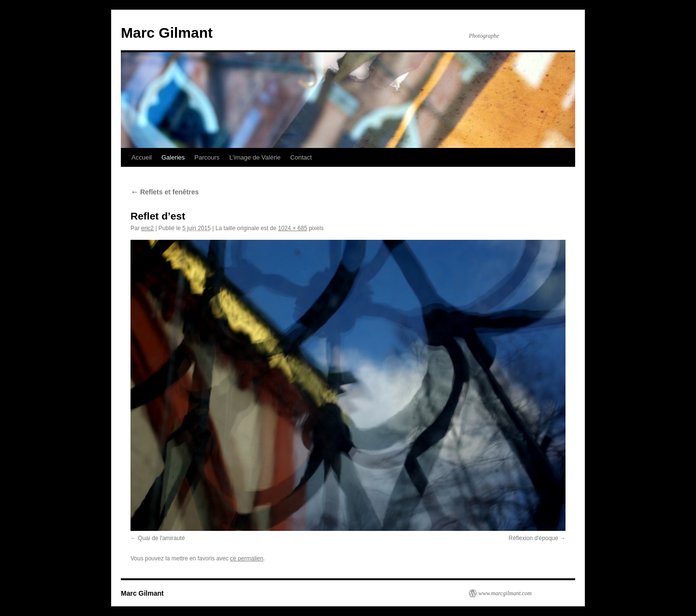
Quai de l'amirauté (161, 538)
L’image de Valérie (255, 157)
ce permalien (247, 558)
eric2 (147, 228)
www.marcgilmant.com (505, 593)
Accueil (142, 157)
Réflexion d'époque (533, 538)
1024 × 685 (292, 228)
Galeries (173, 157)
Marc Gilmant (167, 33)
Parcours (207, 157)
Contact (301, 157)
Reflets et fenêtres (165, 192)
